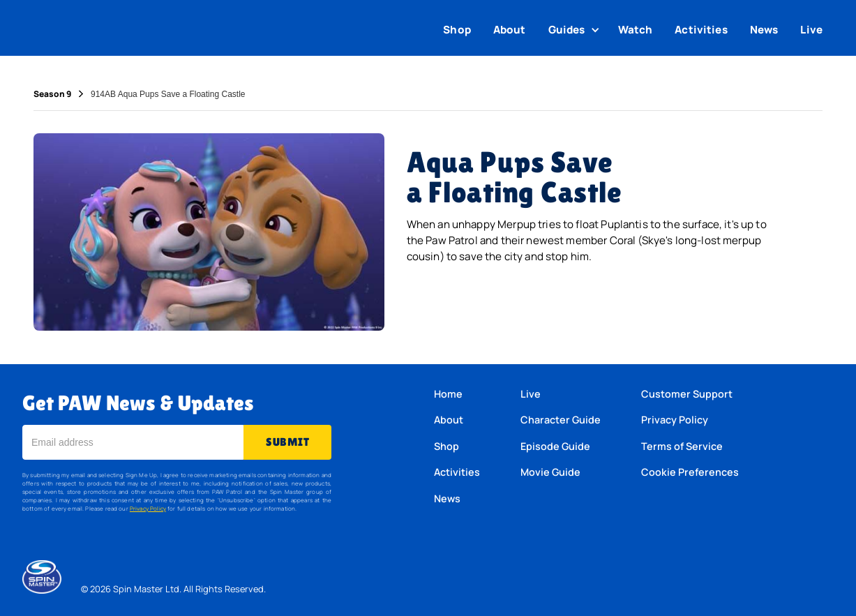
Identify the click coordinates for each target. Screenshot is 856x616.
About (510, 30)
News (764, 30)
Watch (636, 30)
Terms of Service (682, 446)
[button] (576, 30)
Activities (701, 30)
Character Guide (561, 420)
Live (811, 30)
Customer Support (687, 394)
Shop (457, 30)
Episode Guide (555, 446)
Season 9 (52, 94)
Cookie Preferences (690, 472)
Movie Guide (550, 472)
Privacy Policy (148, 508)
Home (448, 394)
